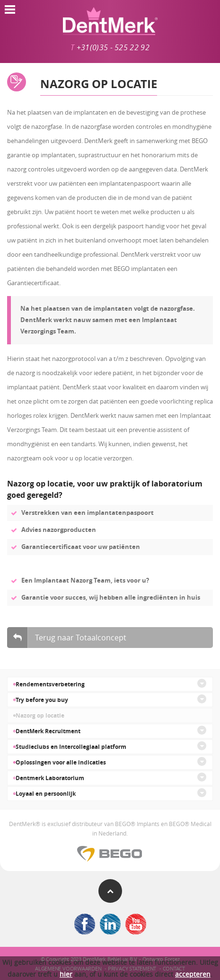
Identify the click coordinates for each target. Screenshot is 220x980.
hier (66, 974)
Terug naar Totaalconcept (67, 638)
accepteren (193, 974)
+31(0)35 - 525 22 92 (113, 48)
